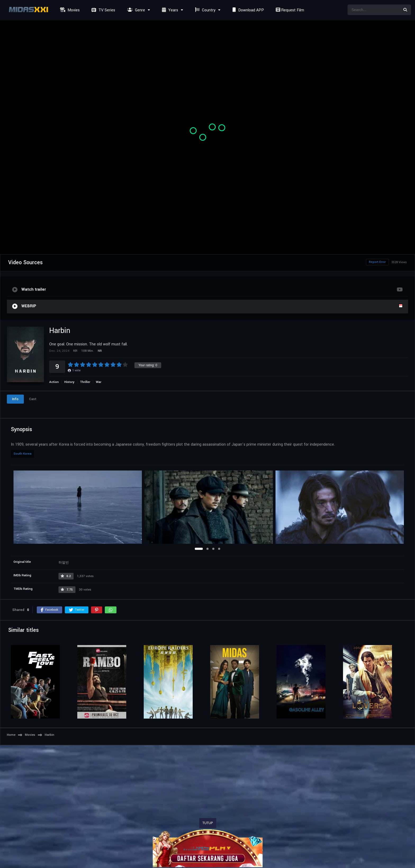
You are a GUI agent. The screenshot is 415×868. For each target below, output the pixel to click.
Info (15, 399)
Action (54, 382)
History (69, 382)
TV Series (103, 10)
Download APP (247, 10)
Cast (33, 399)
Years (169, 10)
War (99, 382)
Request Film (289, 10)
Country (205, 10)
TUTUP (208, 823)
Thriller (85, 382)
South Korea (22, 454)
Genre (135, 10)
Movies (69, 10)
